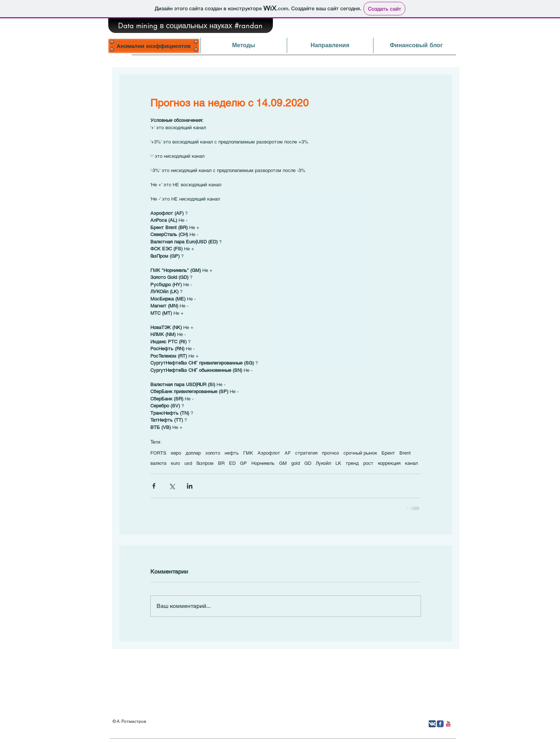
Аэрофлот (269, 453)
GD (308, 463)
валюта (158, 463)
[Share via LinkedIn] (190, 486)
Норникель (263, 463)
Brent (405, 453)
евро (176, 453)
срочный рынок (360, 453)
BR (221, 463)
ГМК (248, 453)
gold (296, 463)
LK (338, 463)
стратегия (306, 453)
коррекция (389, 463)
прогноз (330, 453)
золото (213, 453)
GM (283, 463)
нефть (232, 453)
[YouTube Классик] (448, 724)
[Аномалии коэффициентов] (154, 46)
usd (188, 463)
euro (175, 463)
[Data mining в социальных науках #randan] (191, 26)
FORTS (158, 453)
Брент (388, 453)
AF (288, 453)
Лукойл (323, 463)
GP (243, 463)
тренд (352, 463)
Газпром (205, 463)
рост (368, 463)
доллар (193, 453)
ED (232, 463)
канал (411, 463)
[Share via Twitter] (172, 486)
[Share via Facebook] (154, 486)
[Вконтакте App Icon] (432, 724)
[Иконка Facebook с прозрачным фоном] (440, 724)
